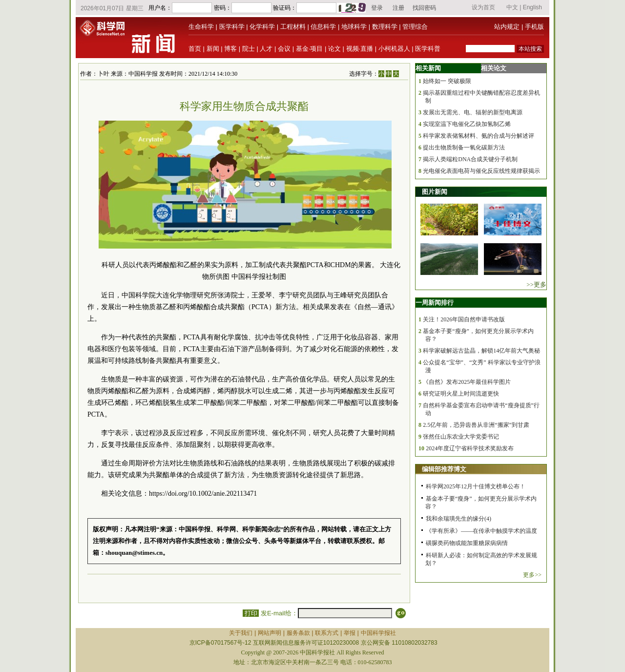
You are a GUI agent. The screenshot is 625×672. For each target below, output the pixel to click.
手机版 (534, 27)
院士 (249, 49)
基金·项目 (310, 49)
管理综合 (415, 27)
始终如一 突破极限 (447, 81)
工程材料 (293, 27)
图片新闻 (435, 192)
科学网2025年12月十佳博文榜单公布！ (476, 486)
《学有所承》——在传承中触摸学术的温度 (481, 531)
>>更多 (536, 284)
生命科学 (201, 27)
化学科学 (262, 27)
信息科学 (323, 27)
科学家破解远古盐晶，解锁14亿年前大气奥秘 (481, 351)
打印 (251, 613)
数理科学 (385, 27)
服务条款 (298, 633)
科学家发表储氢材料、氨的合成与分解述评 (479, 136)
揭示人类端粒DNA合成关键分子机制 (470, 159)
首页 (195, 49)
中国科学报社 (378, 633)
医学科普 (428, 49)
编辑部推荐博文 (444, 469)
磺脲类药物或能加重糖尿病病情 (467, 543)
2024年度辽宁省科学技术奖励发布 (470, 448)
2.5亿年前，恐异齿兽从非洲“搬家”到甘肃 (476, 425)
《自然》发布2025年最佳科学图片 (467, 382)
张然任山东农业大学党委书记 (461, 437)
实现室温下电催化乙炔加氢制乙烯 (467, 124)
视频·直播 (360, 49)
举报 (350, 633)
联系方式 (327, 633)
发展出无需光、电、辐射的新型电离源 (473, 112)
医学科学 (232, 27)
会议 (284, 49)
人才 (266, 49)
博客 (230, 49)
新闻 (213, 49)
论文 (334, 49)
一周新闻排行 (435, 303)
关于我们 (241, 633)
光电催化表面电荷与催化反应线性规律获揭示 (481, 171)
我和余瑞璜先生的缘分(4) (458, 519)
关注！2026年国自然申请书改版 (464, 319)
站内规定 (507, 27)
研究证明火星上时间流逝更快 (461, 394)
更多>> (532, 575)
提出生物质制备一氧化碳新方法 (464, 147)
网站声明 (270, 633)
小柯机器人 (394, 49)
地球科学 (354, 27)
